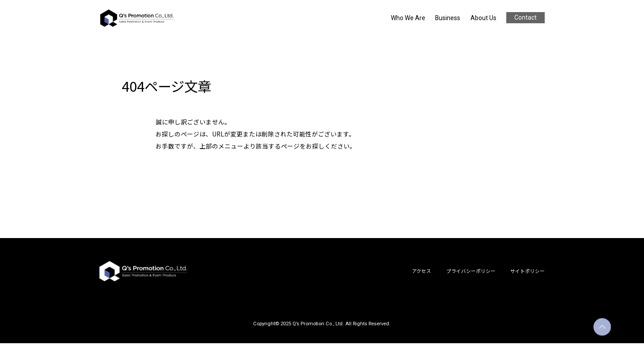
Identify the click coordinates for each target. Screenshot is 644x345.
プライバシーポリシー (471, 272)
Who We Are (411, 18)
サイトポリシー (527, 272)
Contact (525, 17)
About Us (483, 18)
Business (449, 18)
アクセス (422, 272)
